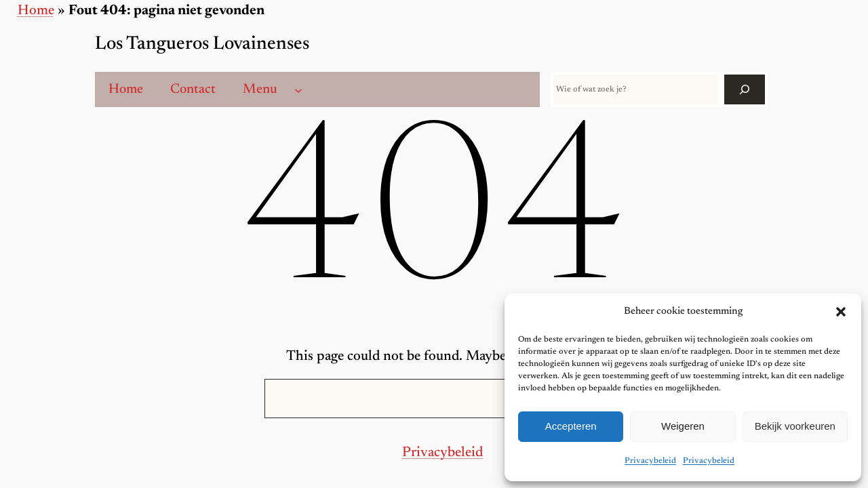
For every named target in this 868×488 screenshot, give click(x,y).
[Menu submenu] (298, 89)
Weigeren (683, 426)
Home (36, 11)
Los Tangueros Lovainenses (202, 44)
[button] (841, 312)
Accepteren (571, 426)
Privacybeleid (650, 461)
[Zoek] (745, 89)
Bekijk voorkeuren (795, 426)
